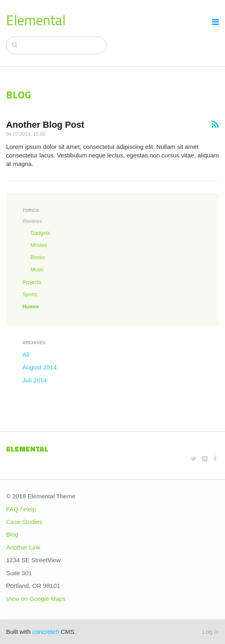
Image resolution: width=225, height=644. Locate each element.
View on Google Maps (36, 599)
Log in (211, 632)
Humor (31, 307)
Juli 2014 (35, 380)
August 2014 (39, 367)
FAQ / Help (21, 509)
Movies (39, 245)
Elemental (36, 20)
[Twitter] (194, 459)
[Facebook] (215, 459)
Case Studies (24, 522)
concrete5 (46, 632)
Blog (12, 534)
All (26, 355)
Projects (32, 282)
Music (37, 270)
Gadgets (40, 233)
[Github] (205, 459)
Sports (30, 294)
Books (38, 257)
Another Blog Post (45, 125)
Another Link (23, 547)
